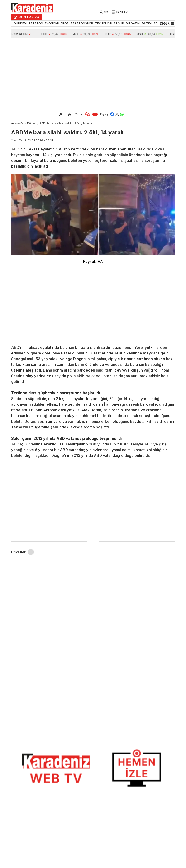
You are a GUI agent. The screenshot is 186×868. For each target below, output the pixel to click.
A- (70, 114)
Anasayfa (17, 123)
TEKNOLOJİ (103, 23)
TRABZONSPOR (82, 23)
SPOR (65, 23)
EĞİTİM (147, 23)
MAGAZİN (133, 23)
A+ (62, 114)
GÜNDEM (20, 23)
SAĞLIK (119, 23)
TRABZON (36, 23)
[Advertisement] (93, 74)
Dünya (31, 123)
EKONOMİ (52, 23)
